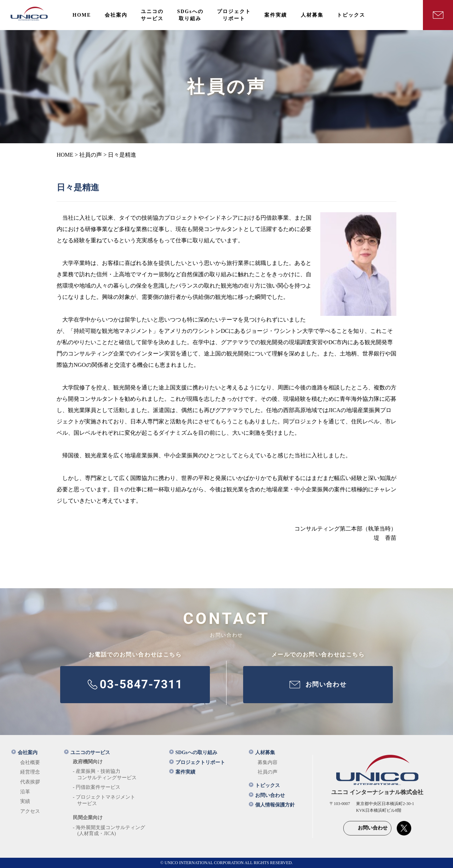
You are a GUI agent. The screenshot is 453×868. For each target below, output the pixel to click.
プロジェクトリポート (197, 762)
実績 (25, 801)
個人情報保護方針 (272, 805)
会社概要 (30, 762)
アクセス (30, 811)
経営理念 (30, 772)
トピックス (264, 785)
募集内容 (268, 762)
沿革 (25, 792)
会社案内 (24, 753)
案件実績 (182, 772)
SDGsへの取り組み (193, 753)
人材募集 (262, 753)
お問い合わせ (267, 795)
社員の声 (268, 772)
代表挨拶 (30, 782)
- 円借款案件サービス (97, 787)
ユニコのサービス (87, 753)
